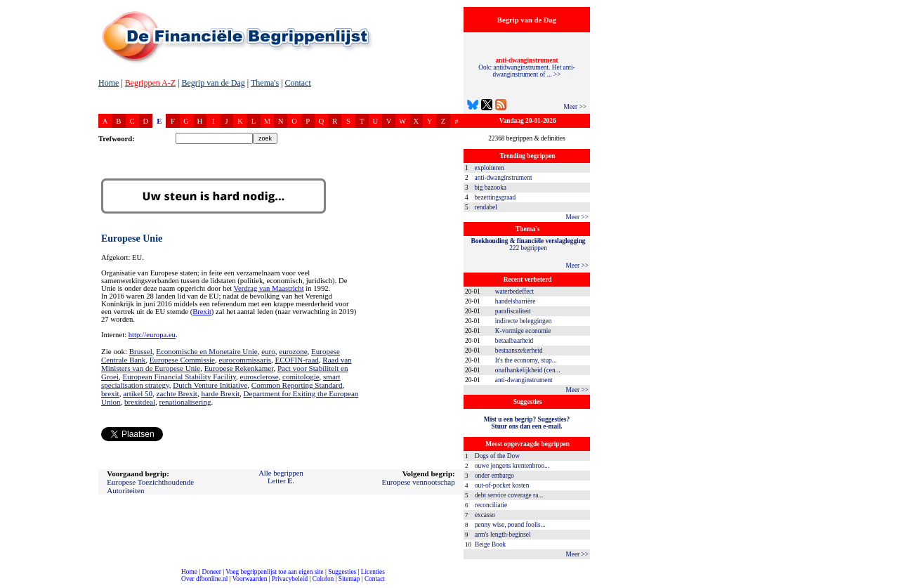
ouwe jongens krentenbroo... (512, 466)
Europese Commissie (182, 360)
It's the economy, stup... (526, 360)
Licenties (373, 572)
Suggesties (342, 572)
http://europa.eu (152, 335)
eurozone (293, 351)
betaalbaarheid (514, 341)
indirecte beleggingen (524, 321)
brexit (110, 393)
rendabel (486, 207)
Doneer (211, 572)
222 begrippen (529, 244)
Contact (298, 83)
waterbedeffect (514, 292)
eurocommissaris (245, 360)
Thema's (265, 83)
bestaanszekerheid (519, 351)
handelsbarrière (516, 301)
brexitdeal (140, 402)
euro (268, 351)
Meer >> (575, 107)
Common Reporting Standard (297, 385)
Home (109, 83)
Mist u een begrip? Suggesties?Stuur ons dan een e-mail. (527, 423)
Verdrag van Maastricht (269, 288)
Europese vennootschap (419, 482)
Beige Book (490, 544)
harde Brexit (220, 393)
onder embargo (494, 476)
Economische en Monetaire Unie (206, 351)
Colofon (323, 579)
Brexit (202, 312)
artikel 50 (138, 393)
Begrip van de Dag (213, 83)
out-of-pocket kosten (502, 485)
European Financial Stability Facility (180, 377)
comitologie (301, 377)
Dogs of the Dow (497, 456)
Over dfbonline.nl (204, 579)
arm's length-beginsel (503, 535)
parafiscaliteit (513, 311)
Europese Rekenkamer (239, 368)
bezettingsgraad (496, 197)
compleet (7, 584)
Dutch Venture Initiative (210, 385)
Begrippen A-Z (150, 83)
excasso (485, 515)
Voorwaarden (250, 579)
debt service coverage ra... (509, 495)
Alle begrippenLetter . (281, 477)
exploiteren (490, 168)
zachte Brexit (177, 393)
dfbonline (886, 584)
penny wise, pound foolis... (510, 525)
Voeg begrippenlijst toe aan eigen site (274, 572)
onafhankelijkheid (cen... (528, 370)
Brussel (141, 351)
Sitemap (349, 579)
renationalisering (185, 402)
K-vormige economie (523, 331)
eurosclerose (260, 377)
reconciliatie (491, 505)
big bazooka (491, 188)
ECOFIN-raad (296, 360)
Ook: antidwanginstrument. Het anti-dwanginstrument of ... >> (526, 67)
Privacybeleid (290, 579)
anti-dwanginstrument (504, 178)
